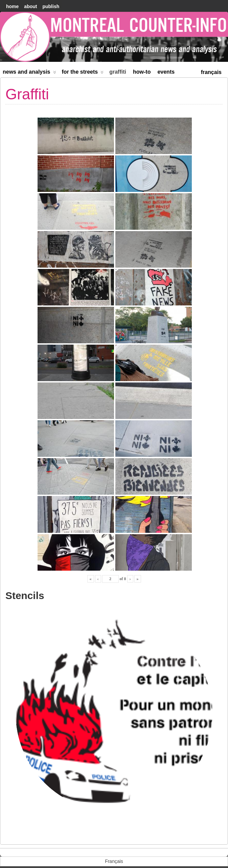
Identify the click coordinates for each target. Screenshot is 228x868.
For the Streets (83, 73)
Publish (51, 6)
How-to (142, 72)
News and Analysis (29, 73)
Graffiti (118, 72)
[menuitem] (211, 71)
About (30, 6)
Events (166, 72)
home (12, 6)
